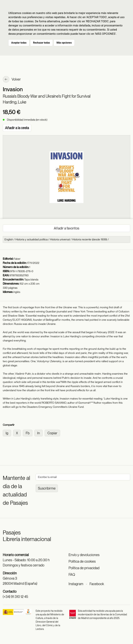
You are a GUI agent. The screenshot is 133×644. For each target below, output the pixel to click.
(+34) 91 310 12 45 (15, 597)
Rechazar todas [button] (41, 43)
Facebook (97, 584)
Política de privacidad (84, 568)
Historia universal (60, 239)
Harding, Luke (15, 102)
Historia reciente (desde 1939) (90, 239)
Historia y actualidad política (32, 239)
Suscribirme (47, 488)
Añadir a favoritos (66, 228)
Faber (17, 259)
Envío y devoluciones (84, 555)
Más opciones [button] (64, 43)
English (9, 239)
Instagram (76, 584)
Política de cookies (82, 561)
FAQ (72, 575)
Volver (12, 80)
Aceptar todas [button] (19, 43)
